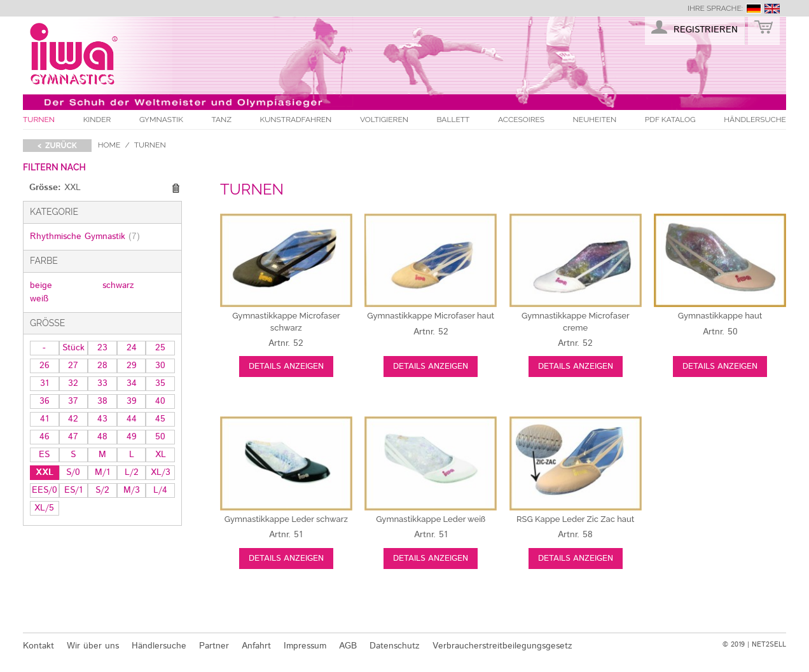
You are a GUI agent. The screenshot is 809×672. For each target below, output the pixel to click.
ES (44, 455)
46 (45, 437)
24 (132, 348)
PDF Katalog (670, 120)
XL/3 (161, 472)
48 (102, 437)
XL (161, 455)
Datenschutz (395, 646)
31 (45, 383)
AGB (348, 646)
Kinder (97, 120)
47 (73, 437)
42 (73, 419)
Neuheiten (595, 120)
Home (109, 145)
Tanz (222, 120)
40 (160, 401)
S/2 (102, 490)
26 (45, 366)
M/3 (132, 490)
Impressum (305, 646)
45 (160, 419)
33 (102, 383)
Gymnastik (161, 120)
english (772, 9)
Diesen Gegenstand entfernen (176, 188)
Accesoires (521, 120)
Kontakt (38, 646)
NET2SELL (769, 645)
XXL (45, 472)
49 (132, 437)
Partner (214, 646)
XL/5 (44, 508)
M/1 (102, 472)
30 (160, 366)
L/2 (132, 472)
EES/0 (45, 490)
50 (160, 437)
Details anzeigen (286, 367)
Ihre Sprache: (715, 8)
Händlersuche (755, 120)
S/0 (73, 472)
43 (102, 419)
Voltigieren (384, 120)
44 (132, 419)
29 (132, 366)
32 (73, 383)
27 (73, 366)
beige (41, 285)
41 (45, 419)
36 (45, 401)
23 (102, 348)
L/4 (160, 490)
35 (160, 383)
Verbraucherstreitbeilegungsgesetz (502, 646)
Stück (73, 348)
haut (431, 316)
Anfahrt (256, 646)
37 (73, 401)
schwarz (118, 285)
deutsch (754, 9)
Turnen (39, 120)
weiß (39, 299)
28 (102, 366)
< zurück (57, 146)
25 (160, 348)
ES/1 (73, 490)
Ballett (453, 120)
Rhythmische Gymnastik (85, 237)
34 (132, 383)
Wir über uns (93, 646)
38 (102, 401)
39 (132, 401)
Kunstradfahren (296, 120)
